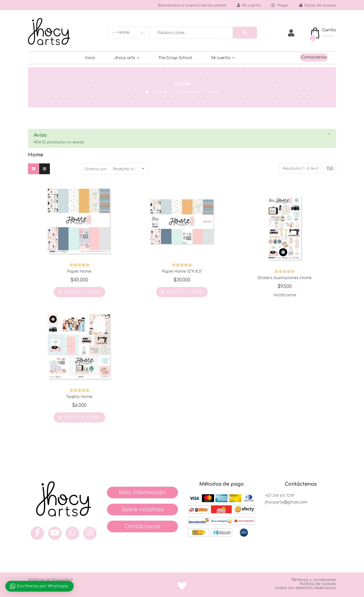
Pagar (280, 5)
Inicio (90, 58)
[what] (72, 533)
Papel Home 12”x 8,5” (182, 271)
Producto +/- (124, 169)
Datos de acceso (318, 5)
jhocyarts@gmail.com (286, 502)
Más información (143, 493)
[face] (37, 533)
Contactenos (314, 57)
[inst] (90, 533)
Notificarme (285, 295)
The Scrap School (175, 58)
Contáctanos (142, 526)
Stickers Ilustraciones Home (285, 278)
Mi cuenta (221, 58)
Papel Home (79, 271)
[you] (55, 533)
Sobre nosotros (142, 509)
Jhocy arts (125, 58)
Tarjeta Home (79, 397)
